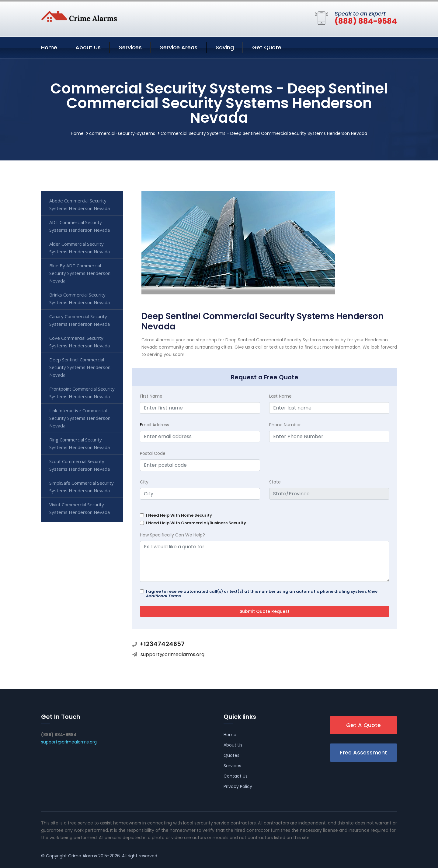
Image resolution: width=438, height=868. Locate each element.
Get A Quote (363, 725)
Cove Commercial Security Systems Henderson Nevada (80, 342)
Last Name (280, 396)
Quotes (231, 755)
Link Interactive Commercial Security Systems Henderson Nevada (80, 418)
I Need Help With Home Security (179, 515)
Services (130, 47)
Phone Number (285, 425)
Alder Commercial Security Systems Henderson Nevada (80, 248)
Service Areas (179, 47)
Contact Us (236, 776)
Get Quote (267, 47)
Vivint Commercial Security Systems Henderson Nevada (80, 508)
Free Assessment (364, 752)
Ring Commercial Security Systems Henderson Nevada (80, 443)
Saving (225, 47)
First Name (151, 396)
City (144, 482)
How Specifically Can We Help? (172, 535)
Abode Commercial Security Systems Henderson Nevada (80, 204)
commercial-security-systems (122, 133)
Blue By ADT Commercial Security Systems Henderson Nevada (80, 273)
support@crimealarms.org (172, 654)
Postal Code (153, 453)
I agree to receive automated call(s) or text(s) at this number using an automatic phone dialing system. (262, 594)
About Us (88, 47)
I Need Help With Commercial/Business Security (196, 523)
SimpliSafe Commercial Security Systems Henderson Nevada (82, 487)
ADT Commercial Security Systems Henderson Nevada (80, 226)
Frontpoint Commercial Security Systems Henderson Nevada (82, 393)
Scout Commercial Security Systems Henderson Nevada (80, 465)
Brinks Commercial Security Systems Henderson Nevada (80, 299)
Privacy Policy (238, 786)
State (275, 482)
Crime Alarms (83, 856)
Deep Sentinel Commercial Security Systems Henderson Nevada (80, 367)
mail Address (155, 425)
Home (49, 47)
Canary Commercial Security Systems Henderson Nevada (80, 320)
